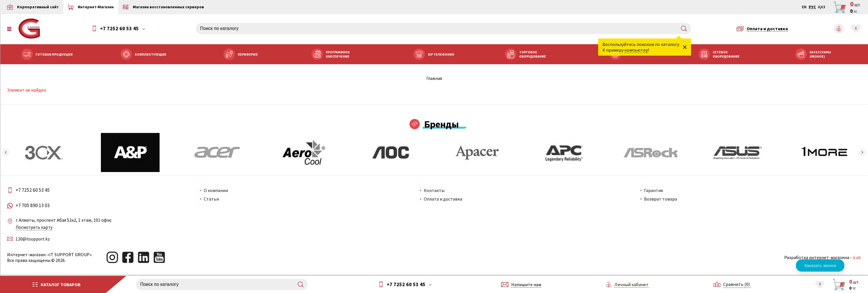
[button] (7, 153)
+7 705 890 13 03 (35, 206)
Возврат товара (660, 199)
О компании (217, 191)
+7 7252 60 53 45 (121, 29)
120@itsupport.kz (35, 239)
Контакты (434, 191)
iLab (855, 257)
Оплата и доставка (443, 199)
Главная (434, 78)
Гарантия (653, 191)
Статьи (212, 199)
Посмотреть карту (36, 227)
